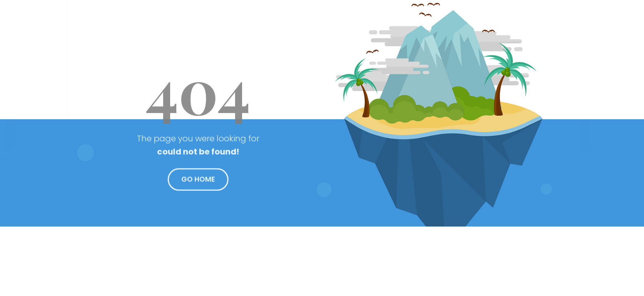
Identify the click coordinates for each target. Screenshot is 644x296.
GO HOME (198, 182)
